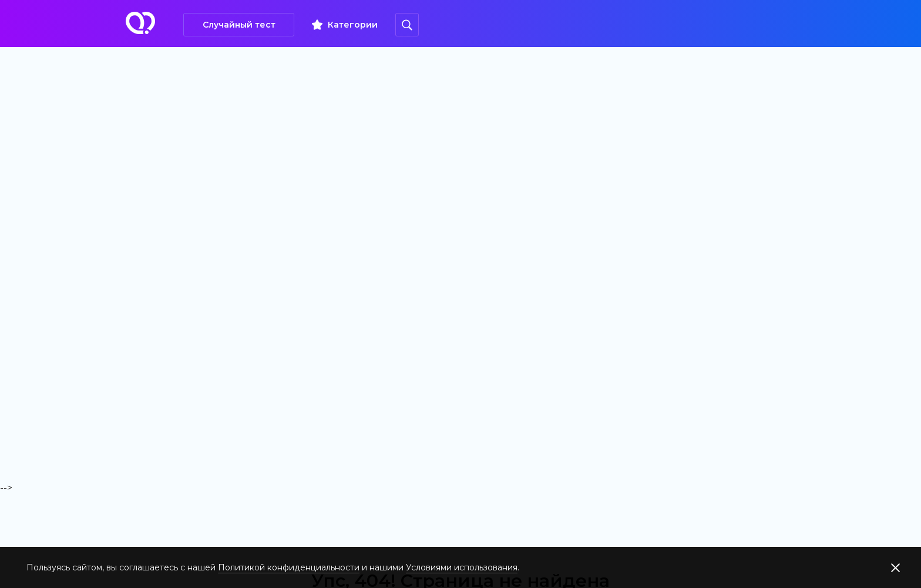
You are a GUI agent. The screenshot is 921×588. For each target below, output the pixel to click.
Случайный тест (239, 25)
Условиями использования (462, 567)
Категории (353, 25)
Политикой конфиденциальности (289, 567)
